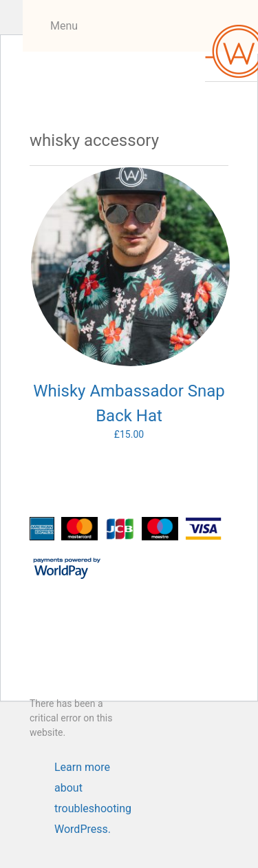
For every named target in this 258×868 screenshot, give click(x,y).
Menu (64, 26)
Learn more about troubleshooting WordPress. (93, 769)
